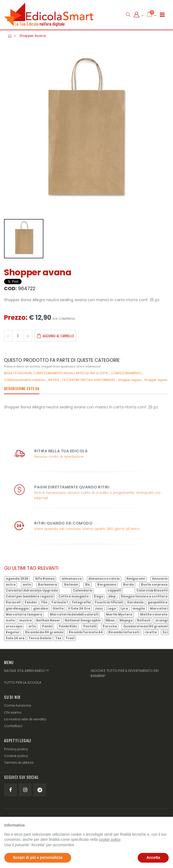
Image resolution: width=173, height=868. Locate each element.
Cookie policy (16, 756)
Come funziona (18, 705)
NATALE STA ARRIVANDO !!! (26, 671)
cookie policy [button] (110, 839)
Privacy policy (16, 749)
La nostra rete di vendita (25, 719)
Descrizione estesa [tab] (22, 388)
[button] (128, 15)
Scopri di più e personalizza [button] (38, 857)
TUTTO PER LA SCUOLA (23, 683)
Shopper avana (33, 36)
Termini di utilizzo (19, 763)
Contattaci (13, 726)
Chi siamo (13, 712)
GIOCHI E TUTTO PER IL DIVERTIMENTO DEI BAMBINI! (125, 673)
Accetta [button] (153, 857)
